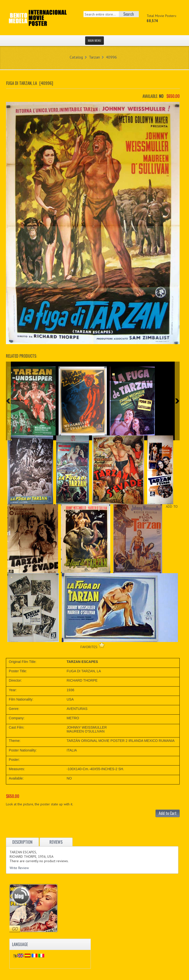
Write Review (19, 868)
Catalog (76, 57)
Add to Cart (168, 813)
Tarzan (94, 57)
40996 (111, 57)
